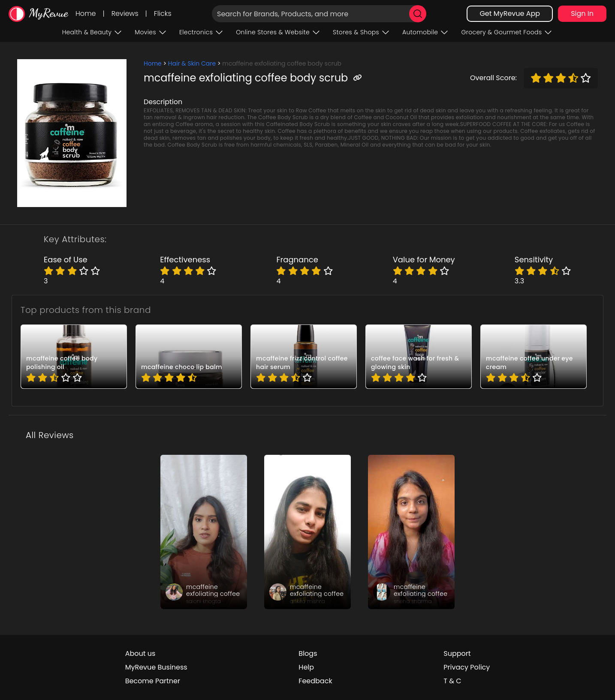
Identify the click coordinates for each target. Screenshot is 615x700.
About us (140, 653)
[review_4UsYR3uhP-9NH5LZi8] (307, 532)
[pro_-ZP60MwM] (74, 357)
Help (306, 667)
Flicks (163, 14)
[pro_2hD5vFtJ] (534, 357)
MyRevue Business (156, 667)
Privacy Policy (467, 667)
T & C (452, 681)
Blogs (308, 653)
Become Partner (153, 681)
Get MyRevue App (510, 14)
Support (457, 653)
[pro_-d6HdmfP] (419, 357)
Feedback (315, 681)
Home (86, 14)
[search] (418, 14)
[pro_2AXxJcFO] (189, 357)
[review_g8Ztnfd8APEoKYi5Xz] (411, 532)
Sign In (582, 14)
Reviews (125, 14)
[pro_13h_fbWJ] (304, 357)
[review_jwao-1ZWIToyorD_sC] (204, 532)
